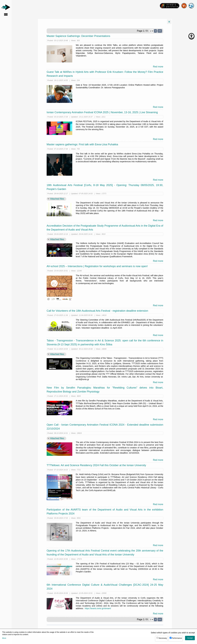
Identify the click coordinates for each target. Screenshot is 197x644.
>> (160, 31)
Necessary (163, 638)
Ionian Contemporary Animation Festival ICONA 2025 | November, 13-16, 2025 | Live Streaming (102, 112)
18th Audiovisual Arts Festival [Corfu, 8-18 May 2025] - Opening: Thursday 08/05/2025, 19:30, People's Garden (105, 187)
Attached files (57, 199)
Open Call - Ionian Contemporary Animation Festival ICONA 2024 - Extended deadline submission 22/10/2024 (105, 427)
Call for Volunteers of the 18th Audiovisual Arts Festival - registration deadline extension (97, 311)
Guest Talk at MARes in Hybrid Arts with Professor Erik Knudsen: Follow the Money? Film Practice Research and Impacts (105, 74)
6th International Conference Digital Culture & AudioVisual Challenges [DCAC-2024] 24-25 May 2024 (105, 587)
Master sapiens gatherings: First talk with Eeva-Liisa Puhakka (82, 144)
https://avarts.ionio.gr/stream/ (98, 608)
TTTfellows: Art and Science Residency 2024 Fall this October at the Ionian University (96, 465)
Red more (158, 67)
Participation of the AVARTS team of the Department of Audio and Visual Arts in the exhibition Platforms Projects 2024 (105, 512)
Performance (177, 638)
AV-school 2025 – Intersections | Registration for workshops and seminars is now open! (97, 266)
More (4, 638)
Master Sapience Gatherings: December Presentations (78, 36)
